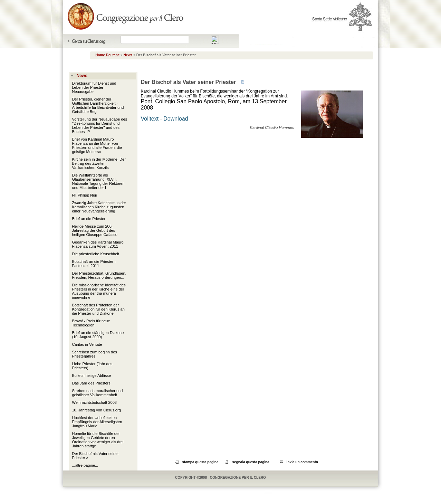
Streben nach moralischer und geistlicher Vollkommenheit (98, 393)
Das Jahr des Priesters (91, 383)
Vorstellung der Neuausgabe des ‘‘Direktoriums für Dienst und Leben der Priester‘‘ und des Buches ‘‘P (100, 125)
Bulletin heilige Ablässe (92, 375)
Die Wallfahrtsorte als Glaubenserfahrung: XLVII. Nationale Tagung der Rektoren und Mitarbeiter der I (98, 181)
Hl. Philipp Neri (85, 195)
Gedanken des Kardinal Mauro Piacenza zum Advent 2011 (98, 244)
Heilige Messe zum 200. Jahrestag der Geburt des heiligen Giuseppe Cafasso (95, 230)
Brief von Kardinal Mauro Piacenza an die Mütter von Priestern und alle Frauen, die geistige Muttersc (97, 145)
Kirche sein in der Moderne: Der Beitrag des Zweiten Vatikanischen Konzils (99, 163)
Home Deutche (107, 55)
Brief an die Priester (89, 219)
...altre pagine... (85, 465)
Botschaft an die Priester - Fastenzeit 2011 (94, 264)
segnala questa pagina (251, 462)
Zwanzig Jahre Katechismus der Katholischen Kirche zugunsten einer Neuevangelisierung (99, 207)
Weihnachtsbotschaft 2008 (94, 402)
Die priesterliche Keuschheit (96, 254)
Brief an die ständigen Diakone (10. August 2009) (98, 335)
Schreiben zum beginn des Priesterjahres (95, 354)
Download (176, 119)
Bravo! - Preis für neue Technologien (91, 323)
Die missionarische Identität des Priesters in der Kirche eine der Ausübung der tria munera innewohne (99, 291)
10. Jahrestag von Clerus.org (97, 410)
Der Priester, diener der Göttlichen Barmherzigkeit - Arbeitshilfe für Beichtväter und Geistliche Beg (98, 105)
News (128, 55)
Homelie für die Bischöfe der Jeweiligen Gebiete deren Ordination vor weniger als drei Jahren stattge (98, 440)
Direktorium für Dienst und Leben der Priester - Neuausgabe (94, 87)
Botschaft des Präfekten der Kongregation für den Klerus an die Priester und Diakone (98, 309)
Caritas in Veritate (87, 344)
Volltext (150, 119)
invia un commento (302, 462)
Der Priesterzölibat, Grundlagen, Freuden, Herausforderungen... (99, 275)
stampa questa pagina (200, 462)
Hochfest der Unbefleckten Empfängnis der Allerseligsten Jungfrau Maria (97, 422)
